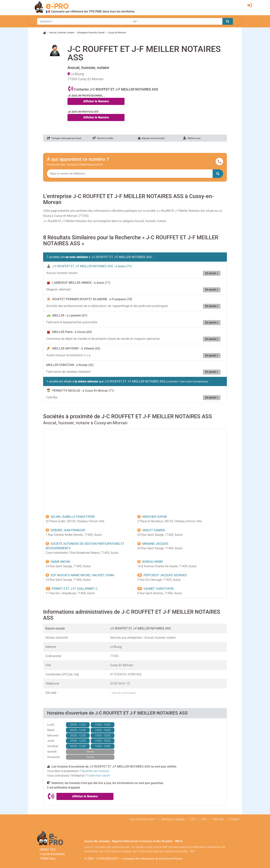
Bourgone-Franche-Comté (91, 33)
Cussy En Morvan (117, 33)
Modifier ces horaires (95, 771)
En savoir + (212, 273)
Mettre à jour (192, 138)
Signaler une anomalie (151, 138)
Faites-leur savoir (99, 776)
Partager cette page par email (64, 138)
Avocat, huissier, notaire (62, 33)
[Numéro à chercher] (130, 174)
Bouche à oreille (103, 138)
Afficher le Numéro (96, 101)
